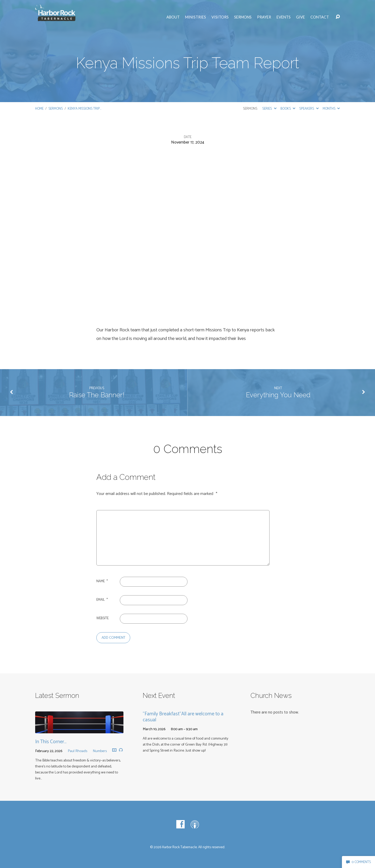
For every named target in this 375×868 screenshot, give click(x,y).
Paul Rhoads (77, 751)
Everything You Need (278, 395)
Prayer (264, 17)
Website (102, 618)
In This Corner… (51, 742)
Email (102, 600)
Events (284, 17)
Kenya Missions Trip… (85, 109)
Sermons (243, 17)
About (173, 17)
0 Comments (358, 862)
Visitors (220, 17)
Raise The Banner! (97, 395)
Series (269, 109)
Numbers (100, 751)
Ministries (196, 17)
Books (288, 109)
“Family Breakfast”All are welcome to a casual (183, 717)
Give (301, 17)
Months (331, 109)
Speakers (309, 109)
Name (102, 581)
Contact (320, 17)
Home (39, 109)
